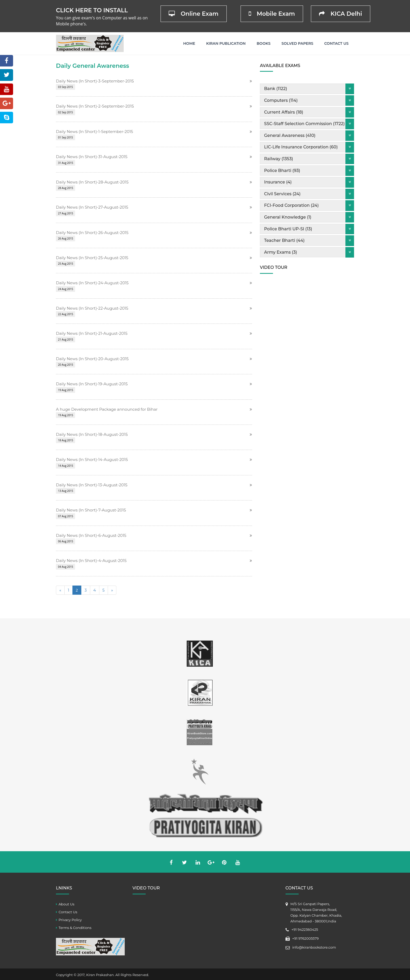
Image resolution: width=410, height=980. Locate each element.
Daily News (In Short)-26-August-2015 (92, 233)
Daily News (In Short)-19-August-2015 (92, 384)
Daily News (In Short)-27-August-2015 (92, 207)
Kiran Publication (226, 43)
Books (263, 43)
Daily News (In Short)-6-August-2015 (91, 535)
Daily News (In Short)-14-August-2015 (92, 460)
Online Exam (194, 14)
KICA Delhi (341, 14)
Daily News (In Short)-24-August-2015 (92, 283)
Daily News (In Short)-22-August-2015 (92, 308)
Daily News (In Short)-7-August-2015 (91, 510)
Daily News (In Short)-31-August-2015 (92, 157)
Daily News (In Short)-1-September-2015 (95, 132)
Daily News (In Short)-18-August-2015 (92, 434)
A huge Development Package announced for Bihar (107, 409)
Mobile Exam (272, 14)
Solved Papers (297, 43)
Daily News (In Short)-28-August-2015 (92, 182)
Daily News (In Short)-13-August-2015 (92, 485)
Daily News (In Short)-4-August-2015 (91, 561)
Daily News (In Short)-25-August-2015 (92, 258)
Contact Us (336, 43)
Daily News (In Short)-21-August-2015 (92, 333)
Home (189, 43)
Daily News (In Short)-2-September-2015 (95, 106)
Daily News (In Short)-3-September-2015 (95, 81)
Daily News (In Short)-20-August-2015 (92, 359)
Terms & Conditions (75, 928)
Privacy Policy (70, 920)
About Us (66, 904)
